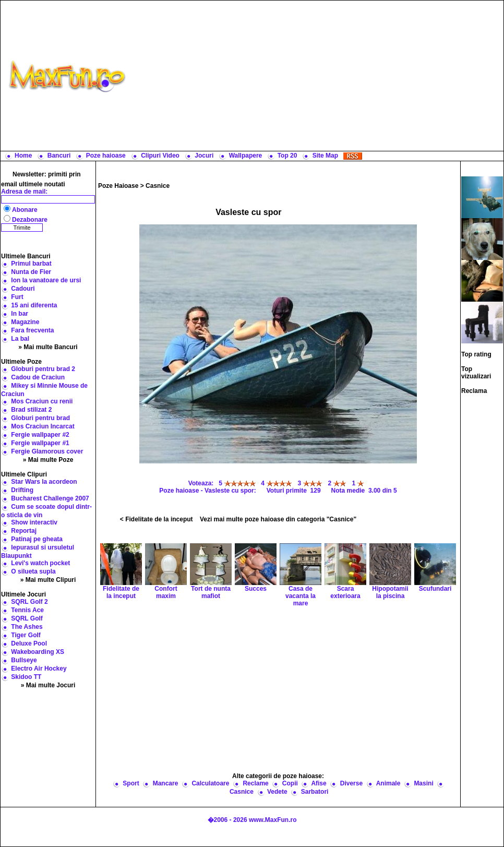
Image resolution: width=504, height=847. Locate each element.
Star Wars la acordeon (44, 482)
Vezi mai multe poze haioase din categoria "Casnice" (278, 519)
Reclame (255, 783)
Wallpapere (246, 156)
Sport (131, 783)
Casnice (158, 186)
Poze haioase (106, 156)
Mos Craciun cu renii (42, 401)
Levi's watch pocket (40, 563)
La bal (20, 339)
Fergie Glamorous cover (47, 451)
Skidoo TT (26, 677)
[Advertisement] (317, 76)
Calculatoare (210, 783)
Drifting (22, 490)
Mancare (166, 783)
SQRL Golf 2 (29, 602)
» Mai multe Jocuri (48, 685)
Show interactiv (34, 522)
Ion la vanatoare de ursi (46, 280)
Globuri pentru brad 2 (43, 369)
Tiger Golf (26, 635)
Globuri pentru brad (40, 418)
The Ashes (27, 627)
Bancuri (59, 156)
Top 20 (287, 156)
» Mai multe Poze (48, 460)
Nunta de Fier (31, 272)
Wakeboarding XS (38, 652)
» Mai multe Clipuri (48, 580)
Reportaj (24, 531)
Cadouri (23, 289)
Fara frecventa (32, 330)
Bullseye (24, 660)
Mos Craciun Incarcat (43, 426)
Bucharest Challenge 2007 (50, 498)
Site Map (325, 156)
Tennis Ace (27, 610)
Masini (423, 783)
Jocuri (204, 156)
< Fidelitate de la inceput (157, 519)
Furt (17, 297)
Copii (290, 783)
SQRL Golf (27, 618)
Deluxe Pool (29, 643)
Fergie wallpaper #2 (40, 435)
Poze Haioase (118, 186)
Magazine (25, 322)
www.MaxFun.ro (273, 820)
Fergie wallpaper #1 (40, 443)
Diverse (351, 783)
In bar (20, 314)
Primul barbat (31, 264)
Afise (319, 783)
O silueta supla (33, 571)
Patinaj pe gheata (37, 539)
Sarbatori (315, 792)
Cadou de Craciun (38, 377)
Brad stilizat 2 (31, 410)
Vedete (277, 792)
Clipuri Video (160, 156)
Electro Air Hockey (39, 669)
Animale (388, 783)
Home (23, 156)
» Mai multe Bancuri (48, 347)
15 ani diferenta (34, 305)
